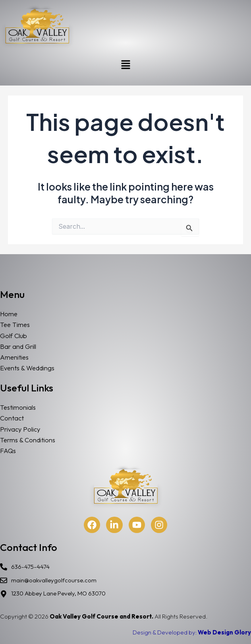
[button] (125, 65)
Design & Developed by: (192, 632)
